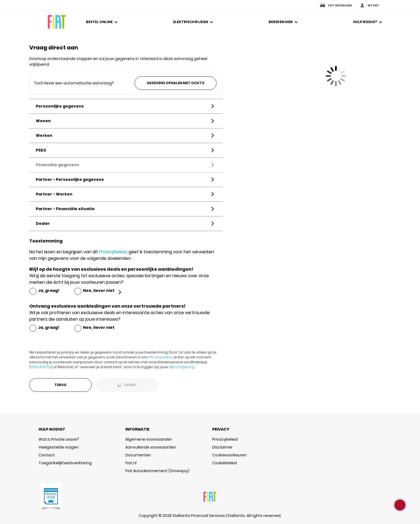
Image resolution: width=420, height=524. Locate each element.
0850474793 (41, 367)
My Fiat (369, 5)
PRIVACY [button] (221, 429)
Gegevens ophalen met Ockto (176, 83)
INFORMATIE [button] (137, 429)
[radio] (44, 291)
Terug (61, 385)
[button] (103, 29)
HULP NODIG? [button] (52, 429)
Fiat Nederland (336, 5)
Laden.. (127, 385)
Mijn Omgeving (182, 367)
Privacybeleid (113, 252)
